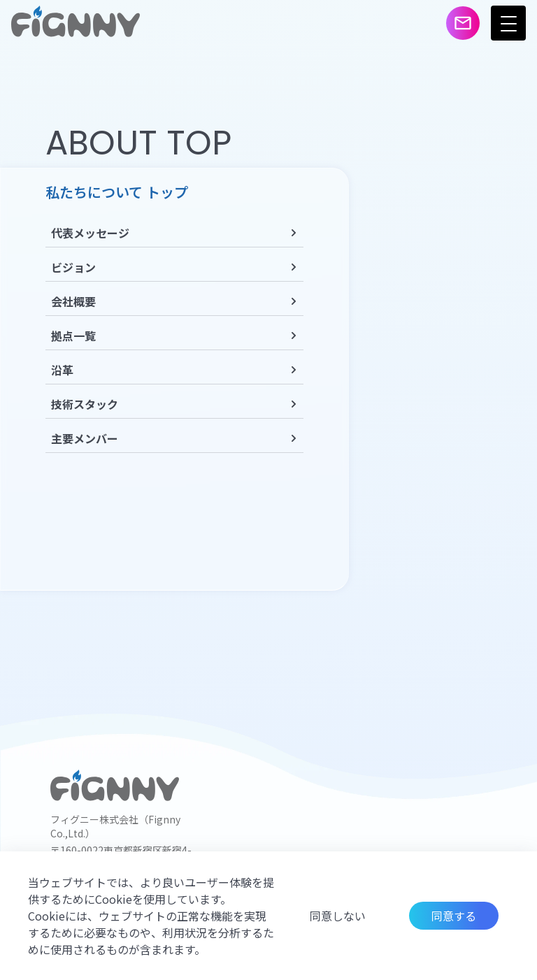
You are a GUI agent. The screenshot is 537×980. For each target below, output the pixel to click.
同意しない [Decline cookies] (338, 916)
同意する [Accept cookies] (454, 916)
